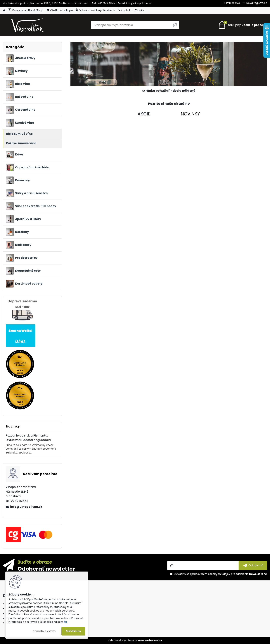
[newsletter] (253, 565)
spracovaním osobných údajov (210, 574)
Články (139, 10)
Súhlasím (73, 631)
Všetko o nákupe (60, 10)
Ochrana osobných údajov (95, 10)
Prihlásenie (233, 3)
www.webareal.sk (150, 640)
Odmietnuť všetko (44, 631)
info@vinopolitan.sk (26, 507)
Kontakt (125, 10)
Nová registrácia (257, 3)
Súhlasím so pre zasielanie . (221, 574)
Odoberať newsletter (46, 569)
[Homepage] (4, 10)
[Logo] (28, 25)
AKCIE (144, 114)
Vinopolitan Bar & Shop (26, 10)
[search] (175, 26)
